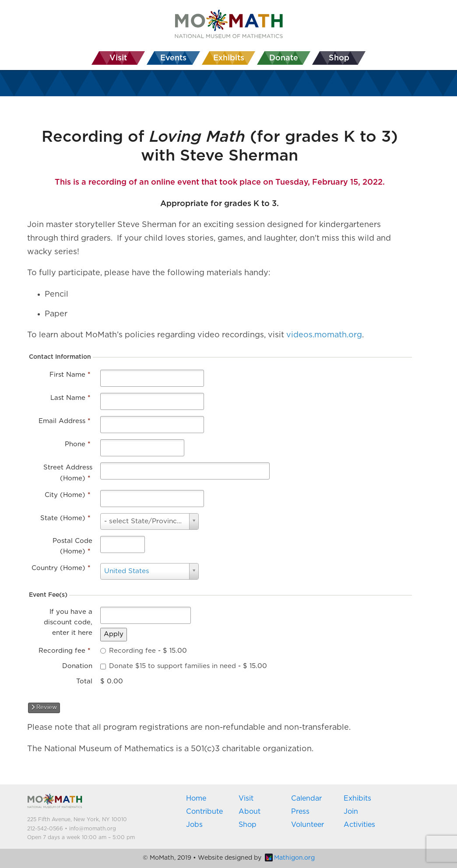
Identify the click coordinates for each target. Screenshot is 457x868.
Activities (359, 825)
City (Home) (67, 495)
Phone (77, 444)
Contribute (204, 812)
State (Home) (65, 518)
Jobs (194, 825)
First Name (70, 375)
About (250, 812)
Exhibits (357, 798)
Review (44, 707)
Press (300, 812)
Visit (246, 798)
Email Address (64, 421)
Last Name (70, 398)
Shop (248, 825)
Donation (77, 666)
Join (351, 812)
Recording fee (64, 651)
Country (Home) (61, 568)
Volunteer (308, 825)
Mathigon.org (290, 858)
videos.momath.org (324, 335)
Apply (114, 634)
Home (196, 798)
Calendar (306, 798)
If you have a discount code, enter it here (68, 623)
